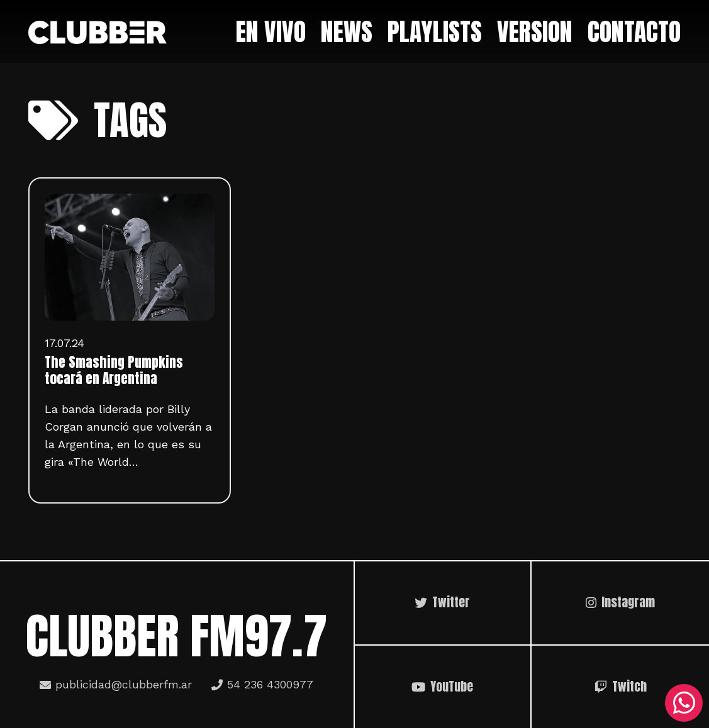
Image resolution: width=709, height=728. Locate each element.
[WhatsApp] (684, 703)
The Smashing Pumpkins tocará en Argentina (114, 370)
